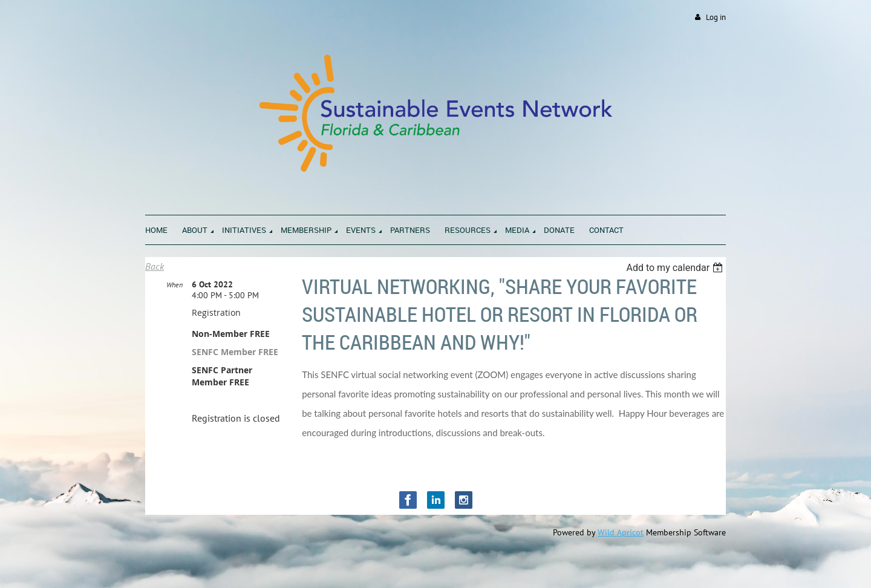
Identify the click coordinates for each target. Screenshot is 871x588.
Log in (716, 17)
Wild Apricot (621, 532)
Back (155, 266)
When (175, 285)
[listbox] (676, 268)
